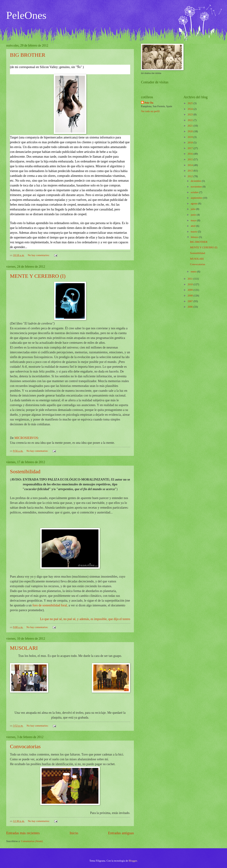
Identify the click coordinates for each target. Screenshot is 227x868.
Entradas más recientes (23, 833)
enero (194, 272)
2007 (191, 301)
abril (193, 226)
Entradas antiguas (121, 833)
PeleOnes (26, 15)
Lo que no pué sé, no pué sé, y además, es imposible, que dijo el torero (85, 619)
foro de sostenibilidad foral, (50, 605)
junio (194, 215)
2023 (191, 114)
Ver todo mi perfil (150, 111)
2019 (191, 137)
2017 (191, 148)
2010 (191, 284)
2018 (191, 143)
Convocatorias (25, 746)
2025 (191, 103)
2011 (191, 279)
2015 (191, 159)
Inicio (74, 833)
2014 (191, 165)
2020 (191, 131)
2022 (191, 120)
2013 (191, 171)
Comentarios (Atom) (32, 841)
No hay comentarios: (39, 255)
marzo (194, 232)
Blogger (133, 861)
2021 (191, 126)
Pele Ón (149, 103)
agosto (194, 203)
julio (193, 209)
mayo (194, 220)
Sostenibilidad (25, 471)
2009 (191, 290)
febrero (195, 237)
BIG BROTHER (28, 55)
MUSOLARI (24, 648)
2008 (191, 296)
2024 (191, 109)
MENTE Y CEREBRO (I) (38, 276)
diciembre (196, 181)
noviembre (197, 187)
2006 (191, 307)
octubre (195, 192)
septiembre (197, 198)
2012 (191, 176)
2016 (191, 154)
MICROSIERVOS (26, 438)
